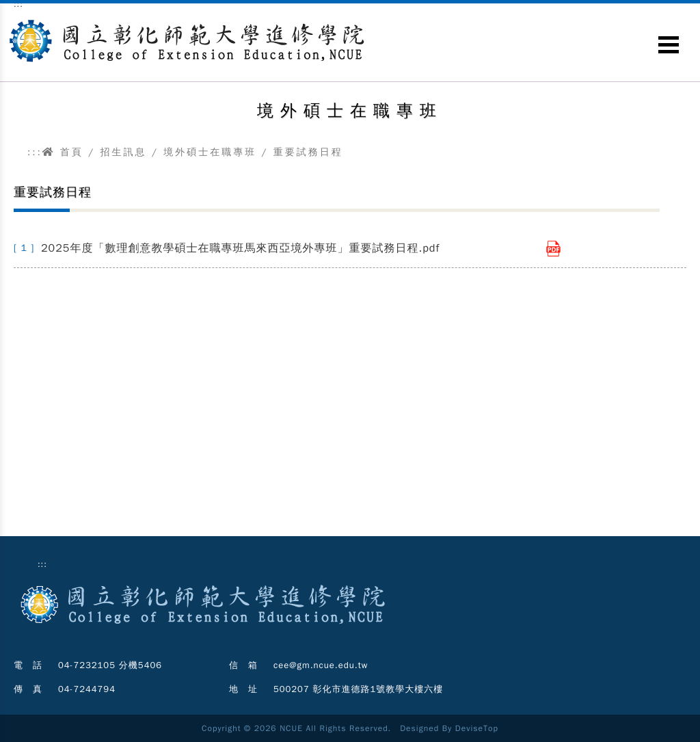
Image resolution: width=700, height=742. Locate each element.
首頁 (63, 152)
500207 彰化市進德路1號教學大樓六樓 (358, 689)
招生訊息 (123, 152)
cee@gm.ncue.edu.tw (321, 665)
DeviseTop (477, 728)
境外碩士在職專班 (210, 152)
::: (35, 152)
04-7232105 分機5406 (110, 665)
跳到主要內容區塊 (7, 14)
